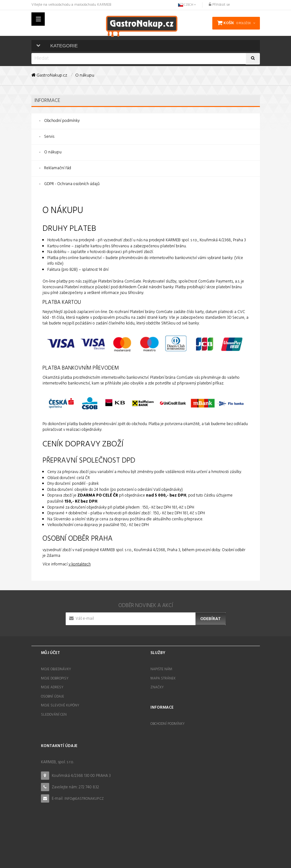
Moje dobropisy (55, 676)
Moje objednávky (56, 667)
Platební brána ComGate (120, 279)
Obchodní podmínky (62, 121)
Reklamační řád (58, 168)
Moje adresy (52, 685)
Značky (157, 685)
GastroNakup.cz (49, 76)
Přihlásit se (219, 5)
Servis (49, 137)
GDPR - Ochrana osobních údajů (72, 184)
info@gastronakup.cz (84, 794)
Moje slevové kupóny (60, 704)
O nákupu (53, 152)
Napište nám (161, 667)
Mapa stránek (163, 676)
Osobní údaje (53, 694)
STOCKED (180, 853)
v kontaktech (80, 562)
